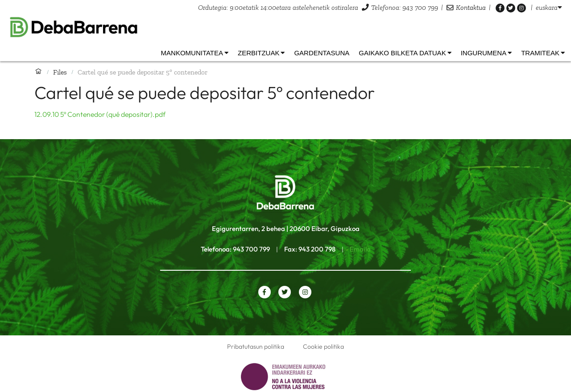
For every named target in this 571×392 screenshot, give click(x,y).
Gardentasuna (322, 53)
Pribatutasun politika (256, 347)
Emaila (360, 249)
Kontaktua (471, 7)
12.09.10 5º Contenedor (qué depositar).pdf (100, 114)
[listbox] (549, 7)
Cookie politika (323, 347)
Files (60, 72)
